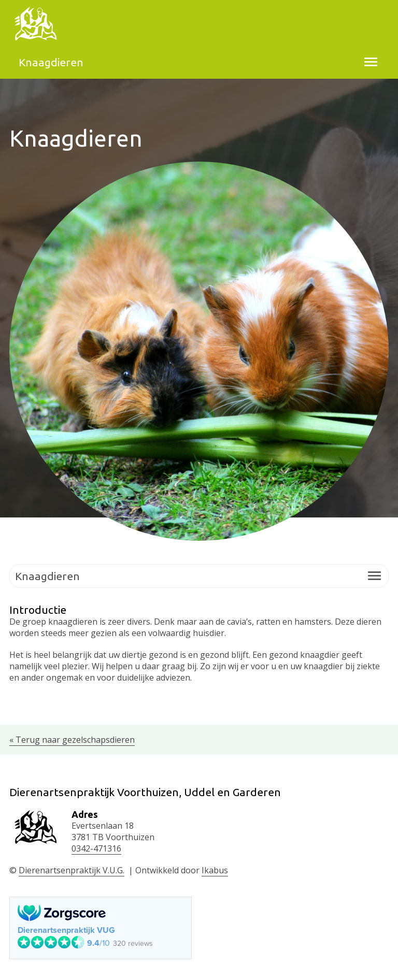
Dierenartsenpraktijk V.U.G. (72, 870)
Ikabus (215, 870)
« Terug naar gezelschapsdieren (72, 740)
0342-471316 (96, 848)
